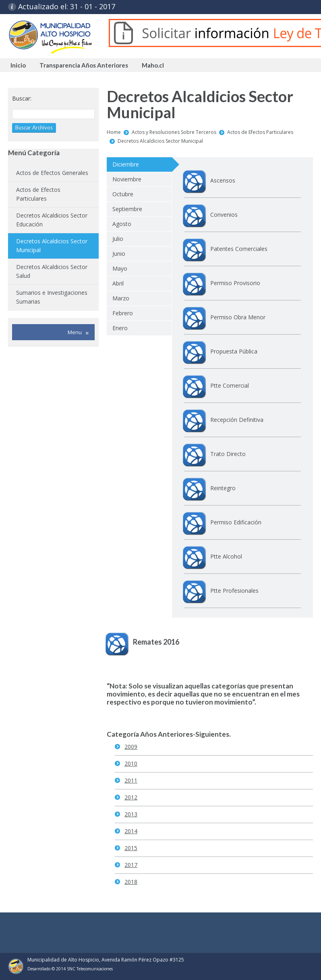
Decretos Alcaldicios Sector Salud (52, 271)
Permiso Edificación (236, 522)
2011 (131, 780)
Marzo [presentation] (121, 298)
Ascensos (223, 180)
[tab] (139, 164)
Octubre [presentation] (123, 194)
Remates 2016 (156, 642)
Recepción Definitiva (237, 420)
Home (114, 132)
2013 (131, 814)
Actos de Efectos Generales (52, 173)
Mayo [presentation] (120, 268)
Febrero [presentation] (123, 313)
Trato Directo (228, 454)
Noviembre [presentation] (127, 179)
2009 (131, 747)
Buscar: (22, 98)
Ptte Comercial (230, 385)
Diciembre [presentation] (126, 164)
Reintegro (223, 488)
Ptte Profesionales (234, 591)
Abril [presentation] (118, 283)
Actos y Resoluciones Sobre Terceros (174, 132)
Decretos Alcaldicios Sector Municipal (160, 141)
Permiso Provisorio (235, 283)
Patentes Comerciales (239, 249)
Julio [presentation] (118, 239)
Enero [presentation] (120, 328)
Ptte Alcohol (226, 556)
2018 (131, 882)
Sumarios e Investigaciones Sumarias (52, 297)
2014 (131, 831)
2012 (131, 797)
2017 (131, 865)
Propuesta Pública (234, 351)
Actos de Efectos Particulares (260, 132)
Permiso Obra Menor (238, 317)
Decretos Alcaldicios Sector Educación (52, 220)
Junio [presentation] (119, 254)
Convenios (224, 215)
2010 (131, 763)
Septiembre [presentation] (127, 209)
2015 (131, 848)
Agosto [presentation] (122, 224)
